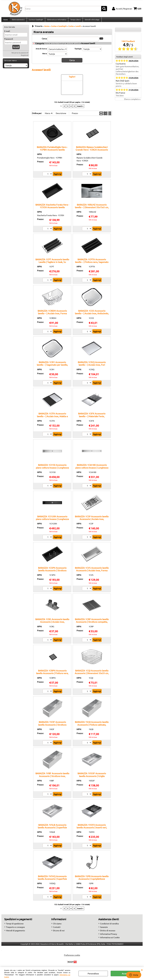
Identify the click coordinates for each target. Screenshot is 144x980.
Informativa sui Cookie (110, 939)
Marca (45, 55)
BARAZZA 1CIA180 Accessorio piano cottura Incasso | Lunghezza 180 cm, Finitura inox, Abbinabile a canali (92, 470)
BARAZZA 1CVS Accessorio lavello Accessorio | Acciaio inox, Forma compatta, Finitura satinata (92, 572)
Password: (9, 40)
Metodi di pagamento (16, 932)
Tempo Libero (75, 20)
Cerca (44, 40)
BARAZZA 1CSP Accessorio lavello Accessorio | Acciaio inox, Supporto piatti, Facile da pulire (92, 520)
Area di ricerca (41, 50)
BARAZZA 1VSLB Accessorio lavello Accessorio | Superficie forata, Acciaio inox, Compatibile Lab (52, 830)
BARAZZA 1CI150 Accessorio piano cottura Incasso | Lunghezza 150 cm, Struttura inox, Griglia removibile (52, 470)
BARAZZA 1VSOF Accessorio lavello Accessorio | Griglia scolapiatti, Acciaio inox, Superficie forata (92, 779)
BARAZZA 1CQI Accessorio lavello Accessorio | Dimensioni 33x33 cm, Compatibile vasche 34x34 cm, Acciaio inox (92, 676)
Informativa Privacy (109, 935)
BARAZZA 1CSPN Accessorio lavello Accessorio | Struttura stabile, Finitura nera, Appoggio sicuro (52, 573)
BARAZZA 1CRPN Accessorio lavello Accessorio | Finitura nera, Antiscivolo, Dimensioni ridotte (52, 675)
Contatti (57, 928)
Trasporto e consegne (15, 928)
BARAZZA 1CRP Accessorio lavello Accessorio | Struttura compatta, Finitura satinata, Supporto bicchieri (92, 625)
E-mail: (7, 33)
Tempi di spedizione (15, 925)
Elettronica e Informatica (56, 20)
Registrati (25, 57)
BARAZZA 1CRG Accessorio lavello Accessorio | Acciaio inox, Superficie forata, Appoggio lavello (52, 625)
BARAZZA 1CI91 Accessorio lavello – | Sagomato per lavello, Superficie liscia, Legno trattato (52, 366)
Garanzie (104, 928)
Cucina (70, 45)
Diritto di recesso (108, 932)
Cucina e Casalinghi (36, 20)
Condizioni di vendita (109, 925)
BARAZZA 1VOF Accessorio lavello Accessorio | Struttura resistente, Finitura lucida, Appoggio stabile (52, 727)
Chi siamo (57, 925)
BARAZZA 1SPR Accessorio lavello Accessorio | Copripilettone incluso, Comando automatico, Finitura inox (92, 882)
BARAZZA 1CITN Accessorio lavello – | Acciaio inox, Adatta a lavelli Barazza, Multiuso (52, 418)
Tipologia (78, 50)
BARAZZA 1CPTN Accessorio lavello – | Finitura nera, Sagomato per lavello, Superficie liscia (92, 263)
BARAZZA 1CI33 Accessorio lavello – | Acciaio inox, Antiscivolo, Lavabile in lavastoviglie (92, 315)
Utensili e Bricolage (92, 20)
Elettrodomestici (18, 20)
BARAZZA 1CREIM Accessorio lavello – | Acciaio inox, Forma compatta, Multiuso (52, 315)
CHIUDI (142, 970)
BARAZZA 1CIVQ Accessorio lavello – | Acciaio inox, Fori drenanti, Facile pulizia (92, 366)
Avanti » (80, 107)
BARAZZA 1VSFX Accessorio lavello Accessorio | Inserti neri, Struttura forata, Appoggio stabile (92, 829)
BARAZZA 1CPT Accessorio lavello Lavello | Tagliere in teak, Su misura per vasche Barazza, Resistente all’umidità (52, 265)
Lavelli (77, 45)
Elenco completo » (132, 101)
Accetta (125, 973)
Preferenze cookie (72, 957)
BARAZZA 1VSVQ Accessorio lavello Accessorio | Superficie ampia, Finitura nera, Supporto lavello (52, 882)
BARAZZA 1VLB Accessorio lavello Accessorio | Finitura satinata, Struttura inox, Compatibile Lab (92, 726)
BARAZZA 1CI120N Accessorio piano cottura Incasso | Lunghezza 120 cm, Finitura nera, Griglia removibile (52, 522)
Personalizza (93, 973)
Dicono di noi (59, 932)
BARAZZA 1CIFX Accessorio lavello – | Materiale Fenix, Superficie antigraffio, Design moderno (92, 419)
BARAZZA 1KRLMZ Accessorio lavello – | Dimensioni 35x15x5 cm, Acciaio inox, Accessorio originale (92, 209)
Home (6, 20)
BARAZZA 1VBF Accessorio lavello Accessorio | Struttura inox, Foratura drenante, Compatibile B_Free (52, 779)
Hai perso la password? (20, 54)
